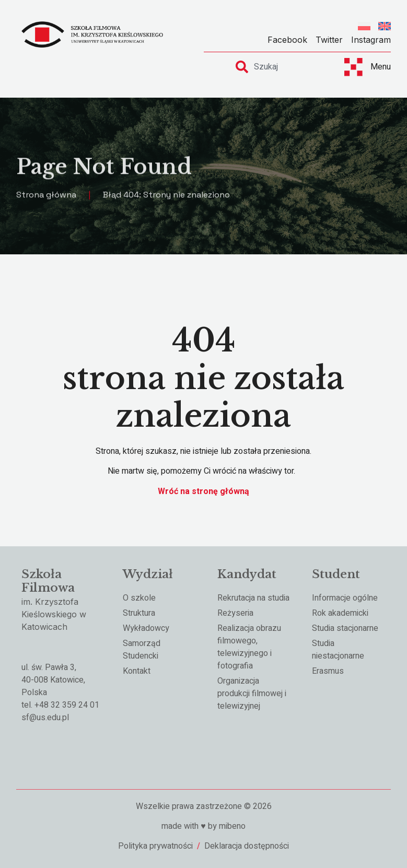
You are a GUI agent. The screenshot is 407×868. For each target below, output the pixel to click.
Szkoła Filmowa (48, 581)
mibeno (232, 826)
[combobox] (281, 67)
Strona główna (46, 196)
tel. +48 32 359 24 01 (60, 705)
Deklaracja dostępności (247, 846)
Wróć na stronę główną (203, 491)
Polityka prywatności (155, 846)
